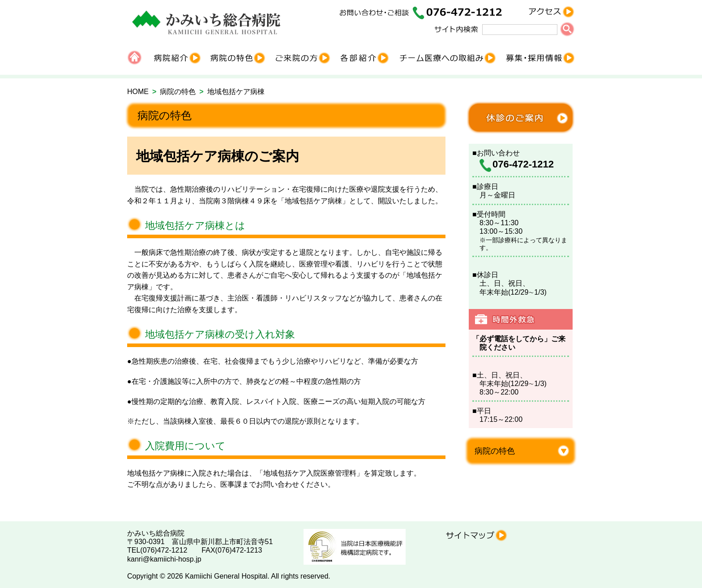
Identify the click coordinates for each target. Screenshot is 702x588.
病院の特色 (178, 92)
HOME (138, 92)
